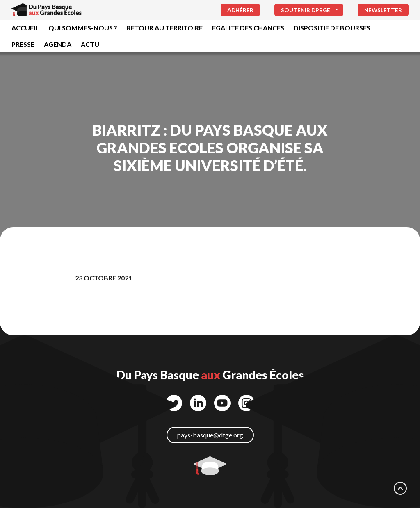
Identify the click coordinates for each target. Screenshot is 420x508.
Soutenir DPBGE (306, 10)
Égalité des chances (248, 28)
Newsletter (383, 10)
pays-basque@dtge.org (210, 435)
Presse (23, 44)
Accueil (25, 28)
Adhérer (240, 10)
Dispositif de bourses (332, 28)
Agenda (58, 44)
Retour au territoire (165, 28)
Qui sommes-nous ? (83, 28)
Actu (90, 44)
